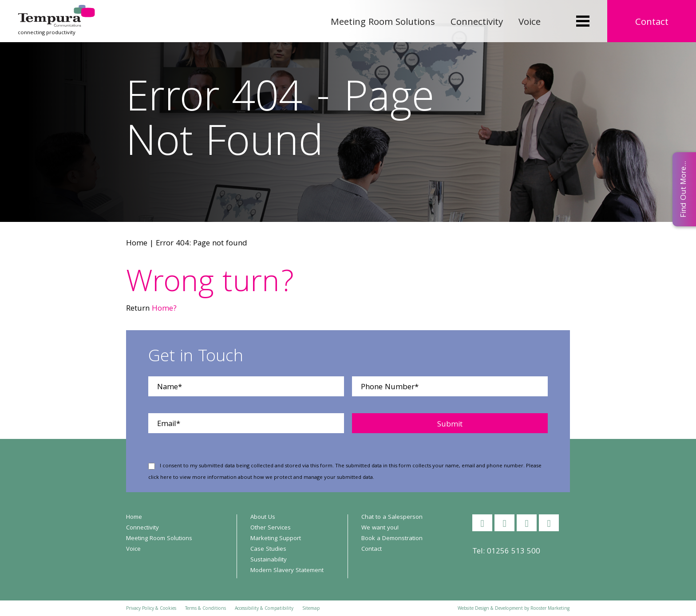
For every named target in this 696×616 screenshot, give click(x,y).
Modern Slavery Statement (287, 571)
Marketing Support (276, 539)
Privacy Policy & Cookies (151, 609)
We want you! (380, 528)
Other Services (271, 528)
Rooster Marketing (550, 609)
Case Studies (268, 549)
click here (160, 478)
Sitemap (311, 609)
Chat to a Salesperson (392, 517)
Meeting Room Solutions (383, 23)
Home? (164, 309)
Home (137, 244)
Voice (530, 23)
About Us (263, 517)
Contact (652, 23)
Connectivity (477, 23)
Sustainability (269, 560)
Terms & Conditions (206, 609)
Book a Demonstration (392, 539)
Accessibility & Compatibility (264, 609)
